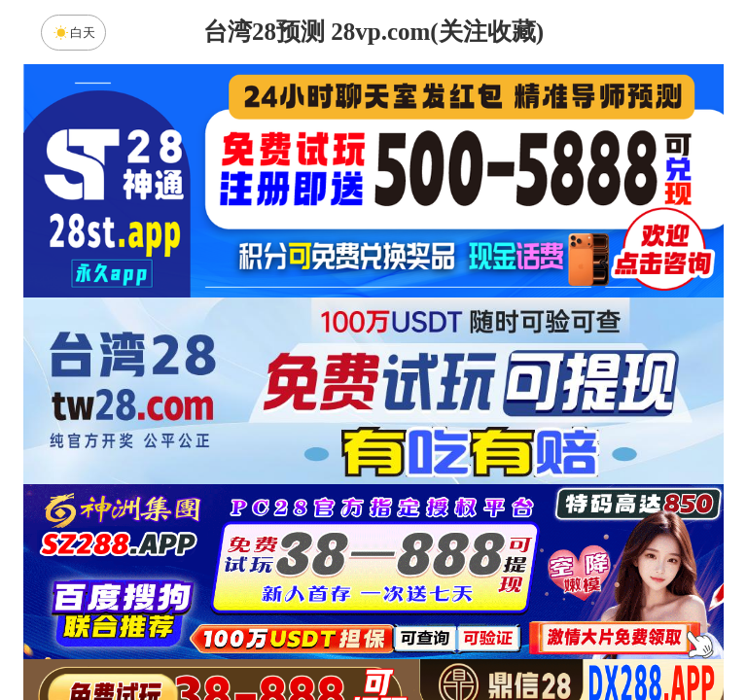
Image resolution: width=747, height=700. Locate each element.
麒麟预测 (538, 531)
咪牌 (510, 393)
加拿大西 (312, 479)
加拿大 (189, 479)
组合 (189, 634)
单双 (558, 634)
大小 (435, 634)
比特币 (558, 479)
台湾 (435, 479)
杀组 (312, 634)
